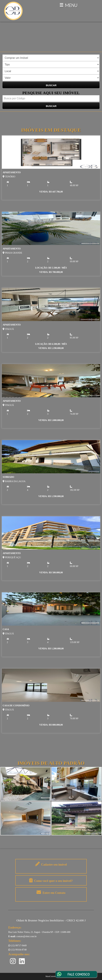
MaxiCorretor (51, 976)
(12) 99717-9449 (17, 946)
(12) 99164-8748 (17, 950)
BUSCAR (51, 85)
